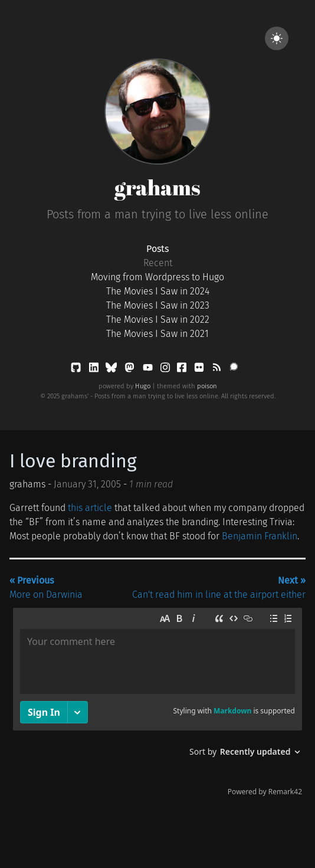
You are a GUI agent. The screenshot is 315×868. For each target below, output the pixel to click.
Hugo (143, 386)
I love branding (73, 461)
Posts (157, 249)
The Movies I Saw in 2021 (157, 334)
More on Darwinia (46, 587)
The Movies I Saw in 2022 (158, 320)
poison (207, 386)
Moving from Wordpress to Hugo (157, 277)
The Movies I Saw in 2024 (158, 291)
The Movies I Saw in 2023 (158, 305)
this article (90, 508)
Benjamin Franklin (260, 536)
